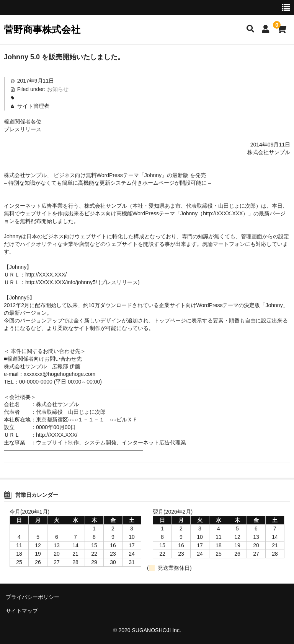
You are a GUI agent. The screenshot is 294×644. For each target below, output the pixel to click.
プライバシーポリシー (33, 597)
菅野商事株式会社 (42, 29)
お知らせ (58, 89)
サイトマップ (22, 611)
